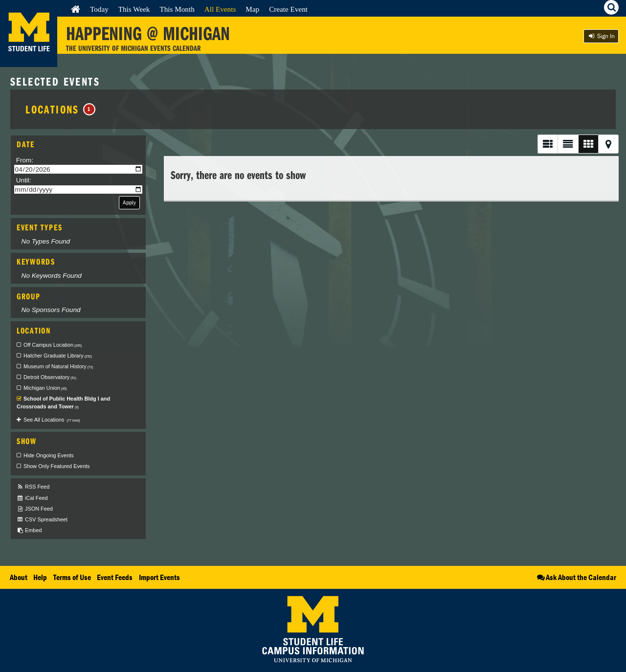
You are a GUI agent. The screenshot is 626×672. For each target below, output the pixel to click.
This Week (134, 9)
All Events (220, 9)
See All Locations (52, 420)
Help (40, 577)
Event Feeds (115, 577)
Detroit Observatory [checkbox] (50, 377)
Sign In (601, 36)
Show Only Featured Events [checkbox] (56, 466)
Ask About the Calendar (576, 577)
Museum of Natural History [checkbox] (58, 366)
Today (99, 9)
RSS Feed (33, 487)
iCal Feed (32, 498)
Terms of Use (72, 577)
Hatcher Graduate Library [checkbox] (58, 356)
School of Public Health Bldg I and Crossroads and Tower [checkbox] (63, 403)
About (19, 577)
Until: (24, 180)
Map (252, 9)
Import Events (159, 577)
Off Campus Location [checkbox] (53, 345)
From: (25, 160)
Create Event (288, 9)
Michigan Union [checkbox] (45, 388)
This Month (177, 9)
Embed (29, 530)
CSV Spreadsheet (42, 520)
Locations (60, 109)
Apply (129, 202)
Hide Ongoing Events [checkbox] (49, 455)
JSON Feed (35, 509)
